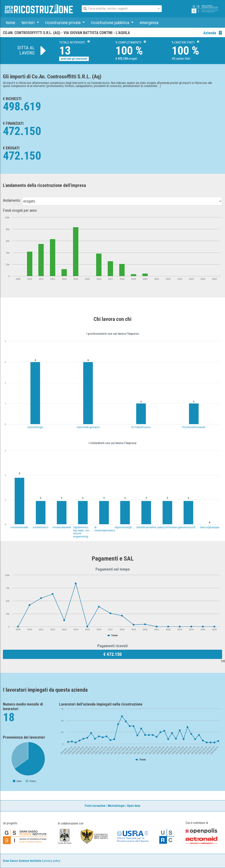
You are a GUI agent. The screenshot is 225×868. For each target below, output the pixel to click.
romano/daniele (62, 527)
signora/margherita (126, 527)
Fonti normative (95, 806)
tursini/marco (41, 527)
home (11, 23)
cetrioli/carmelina (146, 527)
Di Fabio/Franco (141, 427)
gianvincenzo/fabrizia (191, 527)
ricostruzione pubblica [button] (110, 23)
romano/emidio (19, 527)
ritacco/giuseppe (210, 527)
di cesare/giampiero (105, 529)
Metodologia (116, 806)
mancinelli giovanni (88, 427)
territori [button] (29, 23)
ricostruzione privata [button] (63, 23)
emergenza (149, 23)
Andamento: (12, 200)
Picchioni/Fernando (194, 427)
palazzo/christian (167, 527)
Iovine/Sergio (35, 427)
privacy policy (52, 861)
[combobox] (118, 9)
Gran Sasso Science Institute (22, 861)
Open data (134, 806)
